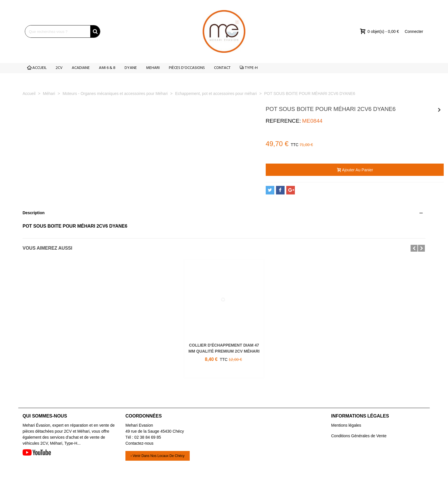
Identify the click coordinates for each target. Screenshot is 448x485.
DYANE (131, 68)
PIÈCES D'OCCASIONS (187, 68)
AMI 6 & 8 (107, 68)
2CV (59, 68)
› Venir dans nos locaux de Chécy (158, 456)
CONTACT (222, 68)
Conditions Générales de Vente (359, 436)
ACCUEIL (37, 68)
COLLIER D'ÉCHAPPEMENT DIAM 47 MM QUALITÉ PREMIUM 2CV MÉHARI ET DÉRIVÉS (224, 351)
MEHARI (153, 68)
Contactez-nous (139, 443)
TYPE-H (249, 68)
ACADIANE (81, 68)
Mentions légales (346, 425)
